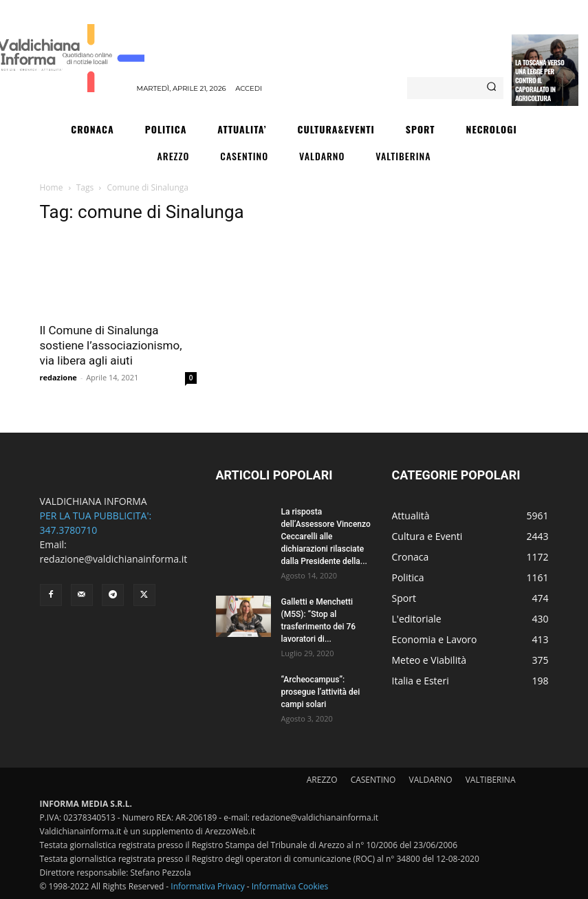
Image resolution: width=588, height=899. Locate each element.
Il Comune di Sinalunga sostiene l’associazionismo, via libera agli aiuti (111, 345)
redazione (58, 377)
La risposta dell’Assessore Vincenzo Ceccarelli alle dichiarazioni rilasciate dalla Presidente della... (326, 537)
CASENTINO (373, 780)
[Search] (491, 88)
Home (52, 187)
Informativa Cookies (290, 886)
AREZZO (322, 780)
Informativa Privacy (207, 886)
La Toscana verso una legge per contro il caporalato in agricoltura (540, 80)
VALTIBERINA (491, 780)
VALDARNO (431, 780)
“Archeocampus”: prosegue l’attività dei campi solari (321, 692)
